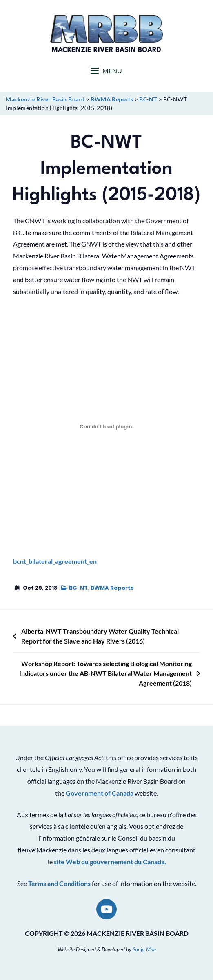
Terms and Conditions (59, 883)
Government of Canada (100, 793)
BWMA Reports (112, 588)
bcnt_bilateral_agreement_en (55, 561)
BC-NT (78, 588)
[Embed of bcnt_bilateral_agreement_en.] (106, 426)
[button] (106, 71)
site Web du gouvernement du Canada (109, 862)
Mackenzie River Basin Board (106, 50)
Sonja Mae (144, 949)
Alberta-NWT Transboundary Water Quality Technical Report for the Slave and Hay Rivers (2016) (100, 636)
